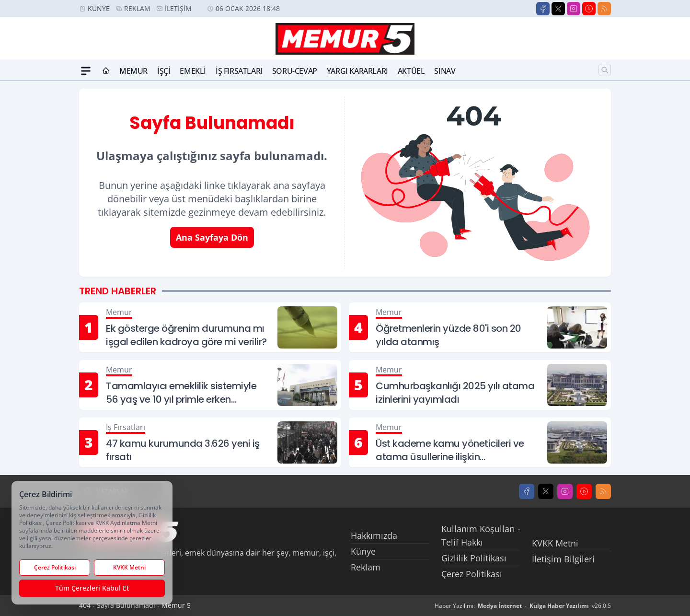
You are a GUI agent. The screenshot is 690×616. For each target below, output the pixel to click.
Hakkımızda (374, 535)
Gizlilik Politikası (474, 558)
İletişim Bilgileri (563, 559)
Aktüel (411, 71)
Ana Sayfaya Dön (212, 237)
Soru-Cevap (295, 71)
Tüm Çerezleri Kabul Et (92, 588)
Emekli (193, 71)
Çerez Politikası (472, 574)
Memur (133, 71)
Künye (99, 8)
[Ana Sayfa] (106, 71)
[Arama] (605, 70)
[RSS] (604, 9)
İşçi (164, 71)
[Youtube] (589, 9)
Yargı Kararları (357, 71)
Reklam (137, 8)
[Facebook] (543, 9)
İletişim (178, 8)
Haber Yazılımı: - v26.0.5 (523, 606)
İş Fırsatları (239, 71)
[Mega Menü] (86, 71)
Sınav (445, 71)
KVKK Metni (555, 543)
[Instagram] (574, 9)
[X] (558, 9)
